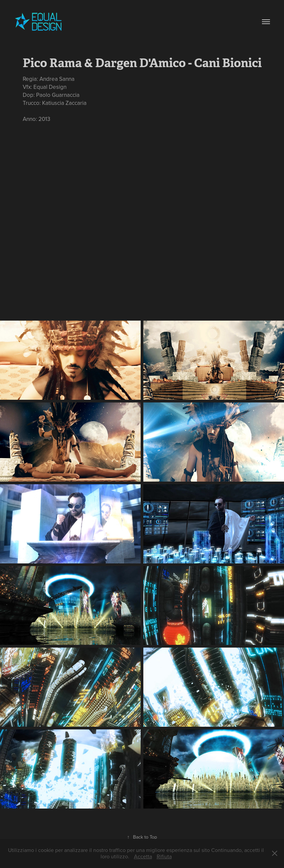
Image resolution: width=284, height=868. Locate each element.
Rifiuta (164, 856)
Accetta (143, 856)
